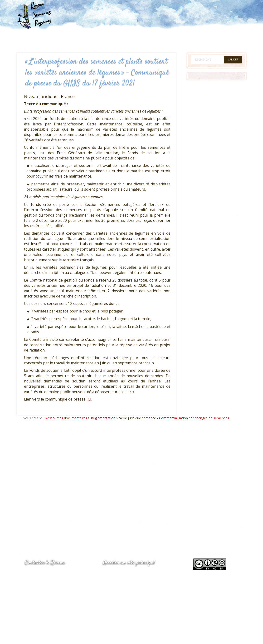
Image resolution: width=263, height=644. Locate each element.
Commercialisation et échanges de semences (194, 418)
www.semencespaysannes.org (129, 574)
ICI (89, 399)
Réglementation (103, 418)
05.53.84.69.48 (42, 584)
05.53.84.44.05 (42, 574)
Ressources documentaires (66, 418)
